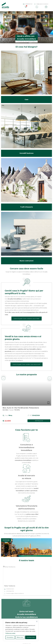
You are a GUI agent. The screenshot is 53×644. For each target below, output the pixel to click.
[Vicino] (37, 621)
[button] (3, 546)
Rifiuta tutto (20, 637)
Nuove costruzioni (27, 261)
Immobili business (27, 153)
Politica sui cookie (10, 633)
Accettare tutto (31, 637)
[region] (21, 630)
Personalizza (10, 637)
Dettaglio (39, 419)
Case (26, 100)
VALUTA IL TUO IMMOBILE (26, 41)
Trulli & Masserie (26, 207)
